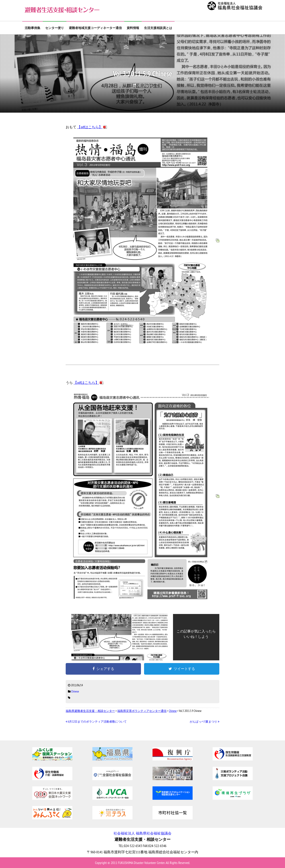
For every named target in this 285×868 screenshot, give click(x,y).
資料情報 (133, 28)
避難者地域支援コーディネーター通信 (95, 28)
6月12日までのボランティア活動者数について (96, 722)
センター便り (55, 28)
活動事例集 (33, 28)
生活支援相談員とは (158, 28)
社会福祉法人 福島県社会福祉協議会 (142, 833)
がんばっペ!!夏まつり (205, 722)
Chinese (75, 691)
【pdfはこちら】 (90, 127)
